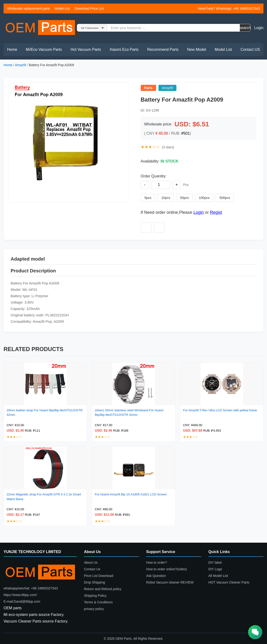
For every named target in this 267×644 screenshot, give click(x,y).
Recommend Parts (163, 49)
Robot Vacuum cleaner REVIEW (170, 582)
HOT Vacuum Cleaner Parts (229, 582)
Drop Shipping (94, 582)
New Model (197, 49)
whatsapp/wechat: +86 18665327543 (31, 588)
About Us (91, 562)
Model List (62, 9)
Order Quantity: (154, 176)
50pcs (184, 198)
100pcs (204, 198)
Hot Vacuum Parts (86, 49)
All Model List (218, 576)
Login (259, 28)
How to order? (157, 562)
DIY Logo (215, 569)
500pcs (225, 198)
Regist (216, 212)
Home (12, 49)
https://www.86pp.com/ (20, 595)
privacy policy (94, 609)
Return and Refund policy (103, 589)
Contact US (250, 49)
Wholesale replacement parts (28, 9)
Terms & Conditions (98, 602)
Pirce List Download (99, 576)
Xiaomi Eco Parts (124, 49)
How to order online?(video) (166, 569)
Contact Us (92, 569)
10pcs (166, 198)
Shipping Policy (95, 596)
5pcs (148, 198)
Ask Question (156, 576)
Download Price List (89, 9)
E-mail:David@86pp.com (22, 601)
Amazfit (20, 65)
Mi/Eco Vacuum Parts (44, 49)
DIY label (215, 562)
